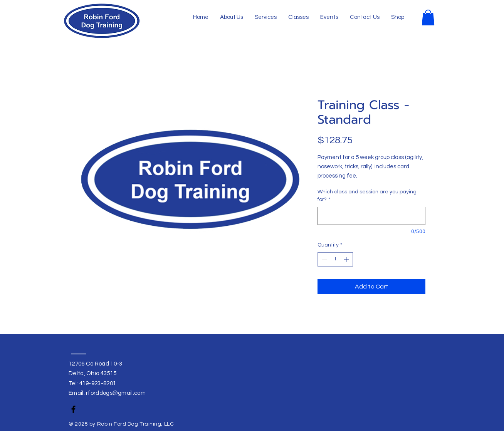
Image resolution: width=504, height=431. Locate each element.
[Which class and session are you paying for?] (371, 216)
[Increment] (347, 259)
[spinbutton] (335, 259)
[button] (428, 18)
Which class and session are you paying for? (367, 196)
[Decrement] (323, 259)
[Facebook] (73, 409)
